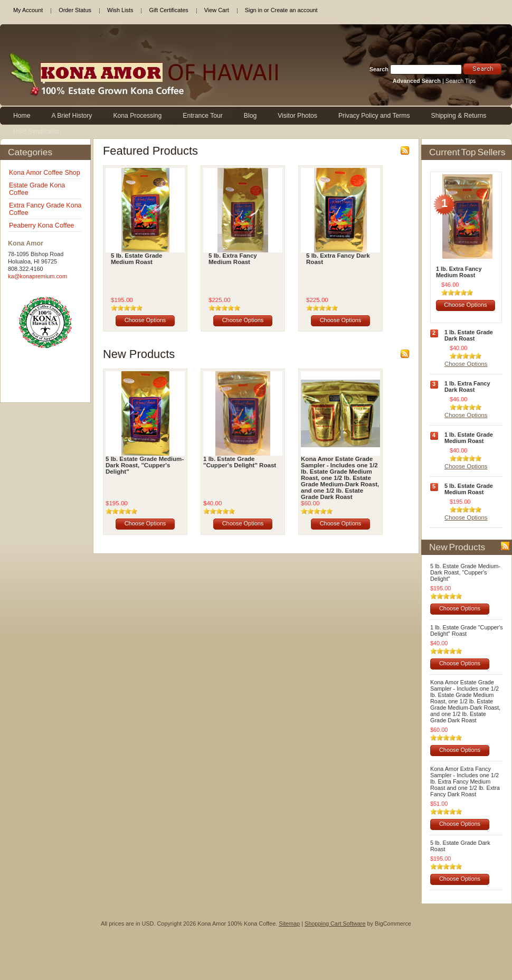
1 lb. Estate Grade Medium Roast (469, 438)
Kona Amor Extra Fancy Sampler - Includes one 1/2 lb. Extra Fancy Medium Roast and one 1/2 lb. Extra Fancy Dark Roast (465, 781)
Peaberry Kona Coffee (41, 225)
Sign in (254, 10)
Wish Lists (120, 10)
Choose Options (145, 320)
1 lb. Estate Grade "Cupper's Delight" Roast (240, 462)
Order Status (75, 10)
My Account (28, 10)
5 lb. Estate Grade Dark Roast (460, 846)
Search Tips (461, 81)
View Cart (217, 10)
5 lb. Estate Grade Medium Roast (137, 259)
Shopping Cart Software (335, 924)
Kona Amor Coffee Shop (45, 173)
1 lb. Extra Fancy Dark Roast (467, 387)
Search (379, 69)
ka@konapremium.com (37, 276)
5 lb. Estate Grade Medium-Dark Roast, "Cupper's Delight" (145, 465)
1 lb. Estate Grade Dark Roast (469, 335)
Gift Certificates (168, 10)
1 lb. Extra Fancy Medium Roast (459, 272)
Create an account (294, 10)
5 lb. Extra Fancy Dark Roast (338, 259)
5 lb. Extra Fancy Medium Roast (233, 259)
